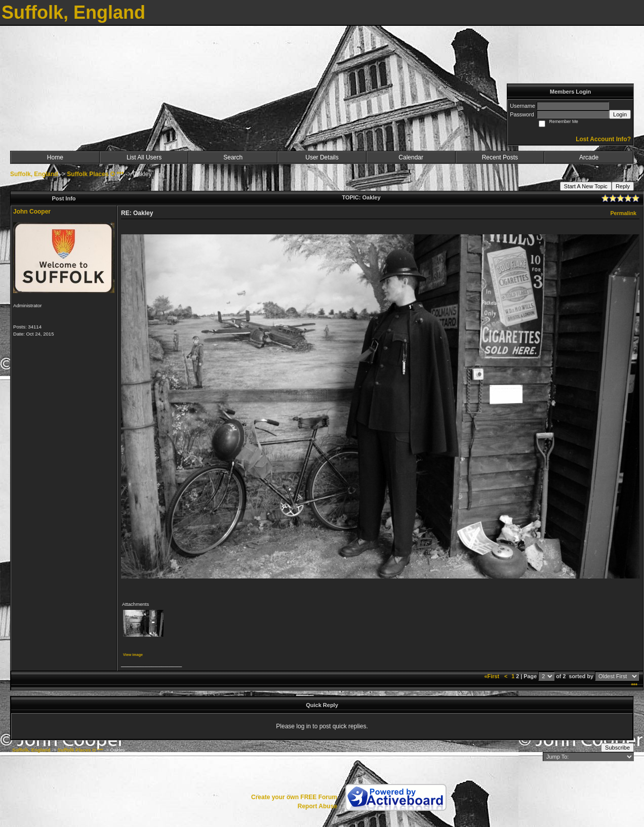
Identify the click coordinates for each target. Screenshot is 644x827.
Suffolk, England (34, 174)
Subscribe (617, 748)
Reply (623, 186)
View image (133, 655)
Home (55, 157)
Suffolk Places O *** (95, 174)
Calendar (411, 157)
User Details (322, 157)
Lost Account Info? (603, 139)
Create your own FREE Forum (294, 797)
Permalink (623, 213)
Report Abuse (317, 806)
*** (634, 685)
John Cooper (32, 212)
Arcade (589, 157)
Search (233, 157)
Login (620, 114)
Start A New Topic (586, 186)
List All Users (144, 157)
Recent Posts (500, 157)
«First (493, 676)
